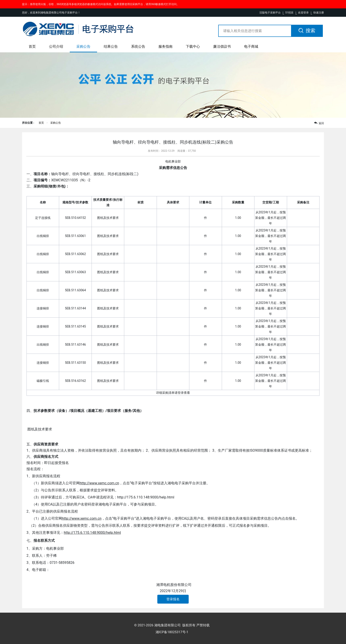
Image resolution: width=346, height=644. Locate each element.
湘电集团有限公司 (167, 625)
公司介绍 (56, 46)
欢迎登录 (303, 13)
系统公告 (138, 46)
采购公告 (83, 46)
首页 (32, 46)
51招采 (290, 13)
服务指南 (165, 46)
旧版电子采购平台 (270, 13)
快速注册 (319, 13)
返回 (319, 123)
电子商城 (251, 46)
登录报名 (173, 599)
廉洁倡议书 (222, 46)
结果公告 (111, 46)
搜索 (307, 31)
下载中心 (193, 46)
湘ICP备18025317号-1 (172, 632)
